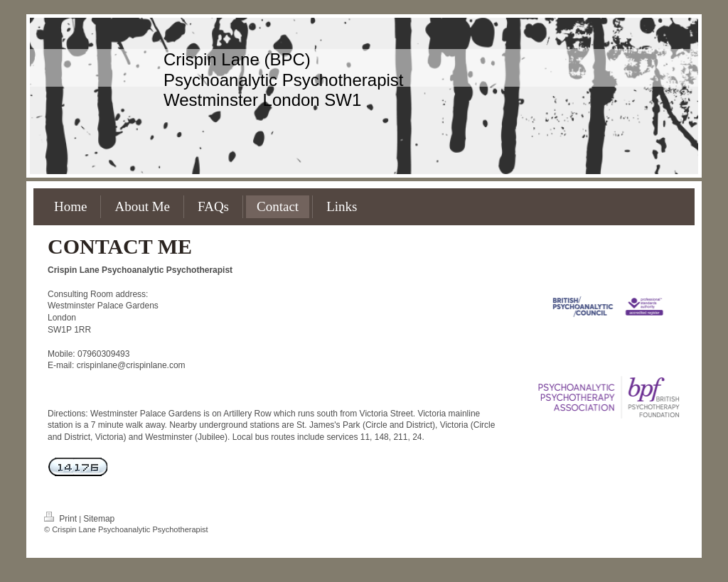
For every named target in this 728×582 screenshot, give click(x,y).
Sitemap (99, 519)
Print (61, 519)
